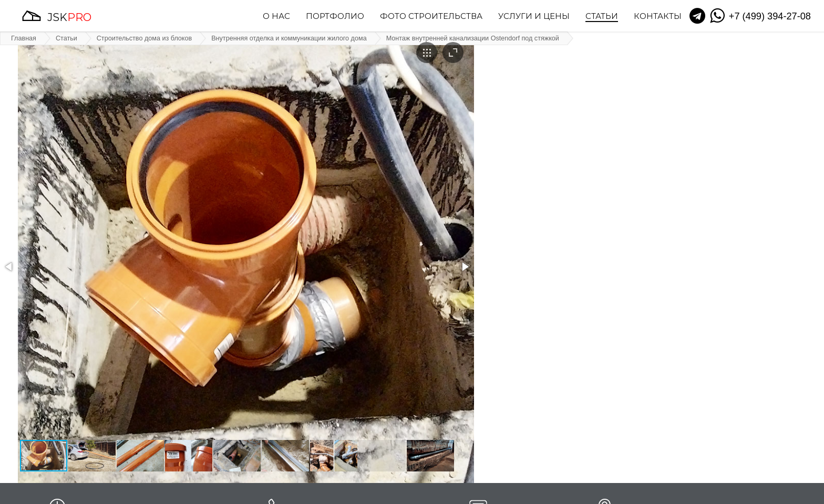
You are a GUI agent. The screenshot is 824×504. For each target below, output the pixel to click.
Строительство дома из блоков (144, 38)
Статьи (602, 17)
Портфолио (335, 17)
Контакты (658, 17)
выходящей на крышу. (577, 358)
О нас (276, 17)
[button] (9, 267)
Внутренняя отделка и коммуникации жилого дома (289, 38)
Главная (24, 38)
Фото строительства (431, 17)
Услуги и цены (534, 17)
